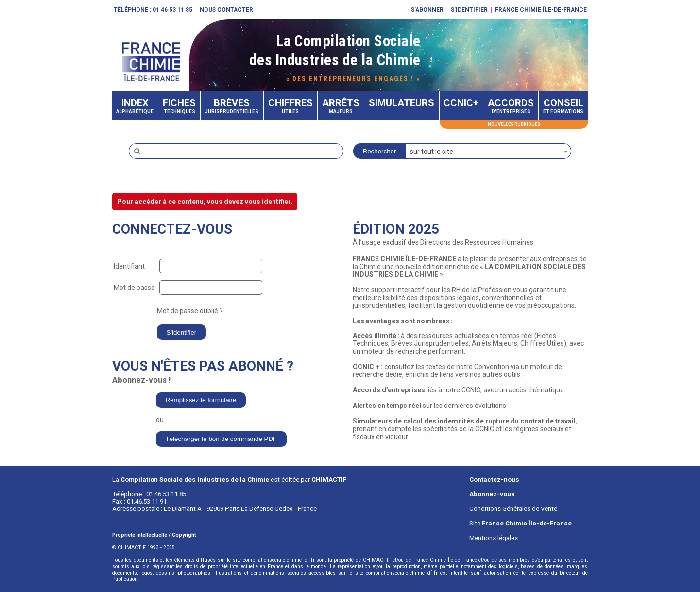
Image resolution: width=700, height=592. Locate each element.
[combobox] (488, 151)
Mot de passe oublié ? (190, 311)
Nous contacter (226, 10)
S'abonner (427, 10)
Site (521, 523)
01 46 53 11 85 (172, 10)
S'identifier (469, 10)
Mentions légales (494, 538)
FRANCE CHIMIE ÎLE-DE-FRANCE (541, 10)
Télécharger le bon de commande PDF (222, 439)
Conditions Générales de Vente (513, 509)
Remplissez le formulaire (201, 400)
